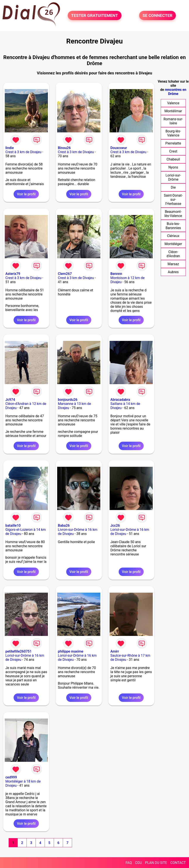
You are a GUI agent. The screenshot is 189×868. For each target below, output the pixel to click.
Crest (173, 151)
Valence (173, 103)
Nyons (173, 167)
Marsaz (173, 264)
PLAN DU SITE (156, 863)
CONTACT (178, 863)
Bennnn (116, 274)
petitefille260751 (19, 651)
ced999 (11, 777)
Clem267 (65, 274)
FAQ (129, 863)
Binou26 (64, 148)
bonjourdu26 (68, 400)
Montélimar (173, 111)
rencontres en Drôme (176, 92)
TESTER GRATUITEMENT (95, 15)
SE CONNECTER (157, 15)
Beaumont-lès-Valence (173, 214)
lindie (10, 148)
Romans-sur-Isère (173, 121)
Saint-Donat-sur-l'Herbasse (173, 200)
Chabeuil (173, 159)
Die (173, 187)
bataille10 (13, 525)
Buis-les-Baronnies (173, 226)
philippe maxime (71, 651)
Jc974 (10, 400)
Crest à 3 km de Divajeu (23, 152)
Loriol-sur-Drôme (173, 177)
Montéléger (173, 244)
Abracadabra (120, 400)
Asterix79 (13, 274)
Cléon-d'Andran (173, 254)
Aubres (173, 272)
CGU (139, 863)
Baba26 (64, 525)
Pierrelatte (173, 143)
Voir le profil (26, 194)
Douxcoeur (119, 148)
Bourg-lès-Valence (173, 133)
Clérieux (173, 236)
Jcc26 (115, 525)
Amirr (115, 651)
